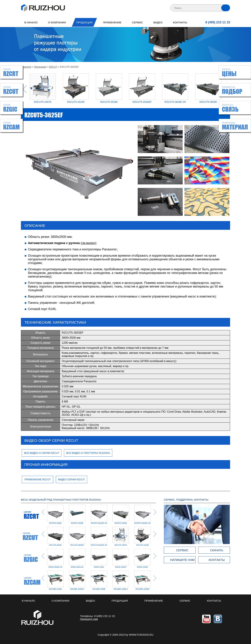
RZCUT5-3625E (208, 102)
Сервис (137, 22)
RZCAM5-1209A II (77, 589)
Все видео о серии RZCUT (41, 453)
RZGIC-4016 (77, 567)
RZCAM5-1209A (55, 589)
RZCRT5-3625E (121, 523)
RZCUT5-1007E (43, 102)
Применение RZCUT (38, 479)
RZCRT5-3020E (77, 523)
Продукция (84, 22)
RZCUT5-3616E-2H (175, 102)
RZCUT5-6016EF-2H (99, 545)
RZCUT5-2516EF (142, 102)
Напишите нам (89, 619)
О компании (57, 22)
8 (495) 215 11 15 (218, 22)
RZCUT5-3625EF (77, 545)
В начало (31, 22)
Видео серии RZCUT (71, 479)
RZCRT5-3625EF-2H (143, 523)
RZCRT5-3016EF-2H (99, 523)
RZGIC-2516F (121, 567)
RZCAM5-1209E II (121, 589)
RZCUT (53, 67)
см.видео (88, 243)
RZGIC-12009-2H (142, 567)
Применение (112, 22)
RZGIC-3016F (99, 567)
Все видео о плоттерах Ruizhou (88, 453)
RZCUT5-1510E (76, 102)
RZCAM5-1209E (99, 589)
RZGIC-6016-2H (55, 567)
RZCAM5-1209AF (142, 589)
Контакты (180, 22)
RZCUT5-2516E (109, 102)
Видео (158, 22)
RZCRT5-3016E (55, 523)
